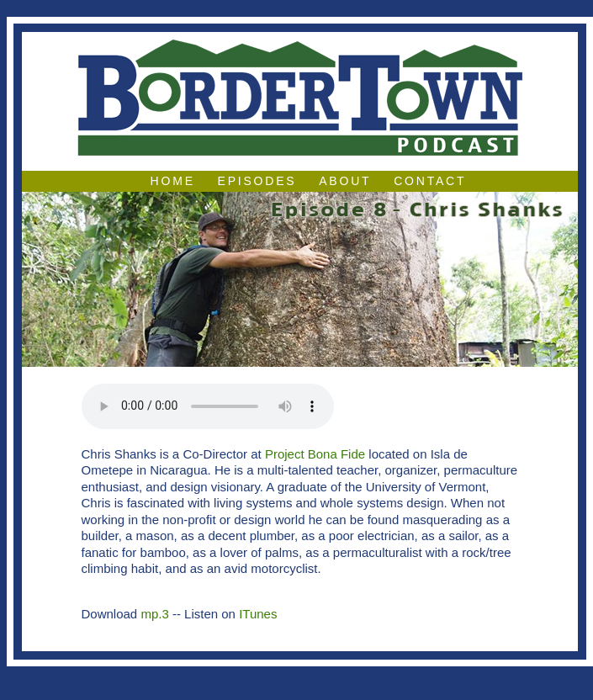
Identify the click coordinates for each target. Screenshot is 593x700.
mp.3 (154, 614)
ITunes (258, 614)
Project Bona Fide (315, 454)
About (345, 181)
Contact (430, 181)
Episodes (257, 181)
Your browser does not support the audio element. (208, 406)
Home (173, 181)
